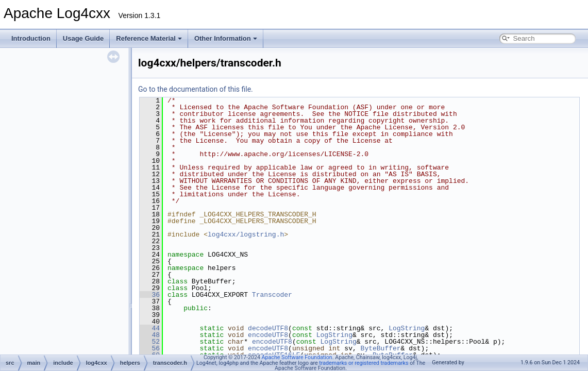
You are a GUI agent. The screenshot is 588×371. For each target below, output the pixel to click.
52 (150, 342)
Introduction (31, 38)
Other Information (226, 38)
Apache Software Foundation (297, 357)
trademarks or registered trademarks (364, 363)
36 (150, 295)
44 (150, 328)
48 (150, 335)
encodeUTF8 (268, 335)
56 (150, 348)
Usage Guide (83, 38)
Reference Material (149, 38)
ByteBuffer (381, 348)
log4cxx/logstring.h (246, 234)
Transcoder (272, 295)
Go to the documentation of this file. (196, 89)
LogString (407, 328)
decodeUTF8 (268, 328)
